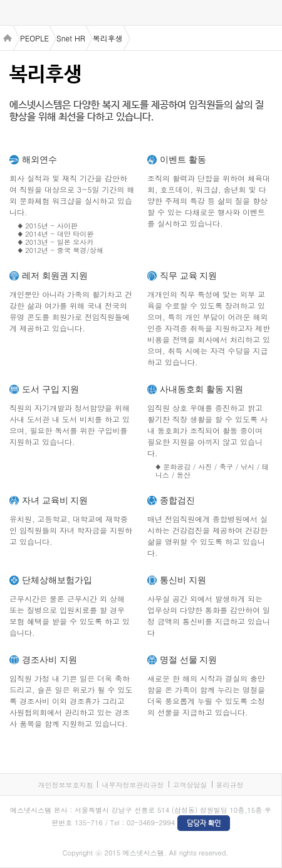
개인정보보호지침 (65, 785)
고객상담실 (190, 785)
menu (13, 13)
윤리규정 (230, 785)
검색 (269, 13)
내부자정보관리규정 (133, 785)
